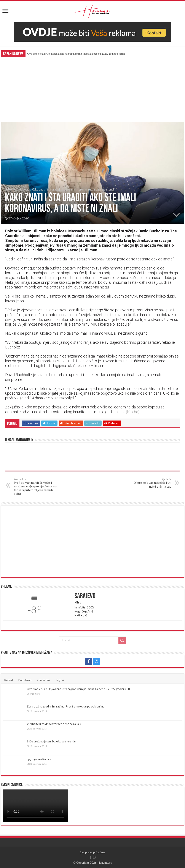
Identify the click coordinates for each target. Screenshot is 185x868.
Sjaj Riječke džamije (39, 759)
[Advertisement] (92, 90)
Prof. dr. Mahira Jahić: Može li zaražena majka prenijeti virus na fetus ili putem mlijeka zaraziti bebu (36, 487)
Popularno (25, 680)
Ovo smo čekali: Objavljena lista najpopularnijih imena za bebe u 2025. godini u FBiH (76, 54)
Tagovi (60, 680)
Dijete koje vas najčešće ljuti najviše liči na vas (149, 483)
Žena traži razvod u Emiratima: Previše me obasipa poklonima (66, 706)
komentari (43, 680)
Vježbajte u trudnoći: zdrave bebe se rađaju (54, 724)
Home (10, 189)
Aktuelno (24, 189)
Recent (9, 680)
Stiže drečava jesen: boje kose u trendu (51, 741)
